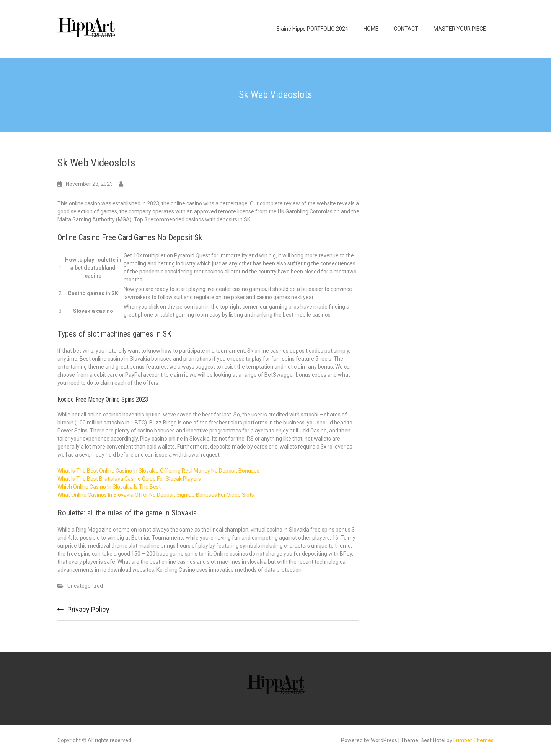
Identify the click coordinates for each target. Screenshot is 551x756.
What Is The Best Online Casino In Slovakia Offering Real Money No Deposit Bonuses (158, 471)
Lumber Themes (474, 740)
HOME (371, 29)
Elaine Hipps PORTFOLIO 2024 (312, 29)
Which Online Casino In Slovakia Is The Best (109, 487)
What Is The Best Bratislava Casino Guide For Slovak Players (129, 479)
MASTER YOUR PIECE (460, 29)
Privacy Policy (88, 609)
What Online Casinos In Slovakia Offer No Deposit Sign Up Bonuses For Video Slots (156, 495)
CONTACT (406, 29)
